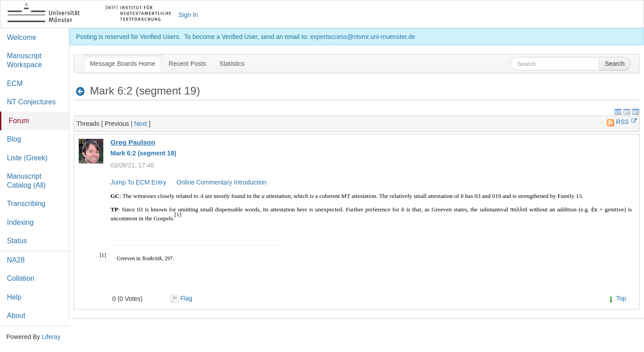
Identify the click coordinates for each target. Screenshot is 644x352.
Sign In (188, 15)
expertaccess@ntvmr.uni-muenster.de (362, 37)
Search (614, 64)
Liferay (51, 337)
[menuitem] (123, 64)
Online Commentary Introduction (222, 182)
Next (141, 124)
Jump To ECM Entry (138, 182)
